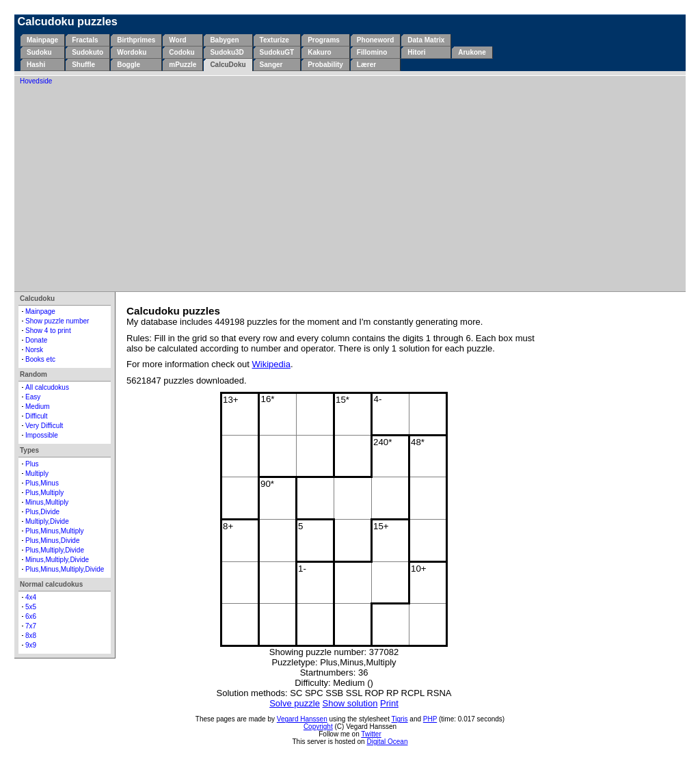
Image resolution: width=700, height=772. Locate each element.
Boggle (129, 65)
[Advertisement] (350, 187)
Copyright (318, 727)
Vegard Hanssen (302, 719)
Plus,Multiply (44, 493)
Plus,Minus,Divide (52, 541)
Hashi (36, 65)
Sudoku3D (227, 52)
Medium (38, 407)
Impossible (42, 435)
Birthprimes (136, 40)
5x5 (31, 607)
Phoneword (375, 40)
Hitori (416, 52)
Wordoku (132, 52)
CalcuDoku (228, 65)
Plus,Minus (42, 483)
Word (177, 40)
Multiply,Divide (47, 521)
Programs (324, 40)
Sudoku (39, 52)
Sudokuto (87, 52)
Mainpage (42, 40)
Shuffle (83, 65)
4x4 (31, 597)
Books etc (40, 359)
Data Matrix (426, 40)
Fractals (85, 40)
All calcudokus (47, 387)
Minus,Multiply (47, 502)
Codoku (181, 52)
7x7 (31, 626)
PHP (430, 719)
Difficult (37, 416)
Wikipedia (271, 364)
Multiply (37, 474)
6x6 (31, 616)
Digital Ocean (387, 742)
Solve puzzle (295, 703)
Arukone (472, 52)
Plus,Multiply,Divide (55, 550)
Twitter (371, 734)
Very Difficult (44, 426)
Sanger (271, 65)
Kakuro (319, 52)
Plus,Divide (42, 512)
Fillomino (372, 52)
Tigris (400, 719)
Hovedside (36, 81)
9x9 (31, 645)
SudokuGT (277, 52)
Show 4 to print (48, 331)
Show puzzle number (57, 321)
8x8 (31, 636)
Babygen (224, 40)
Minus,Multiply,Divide (57, 560)
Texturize (274, 40)
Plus (32, 464)
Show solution (350, 703)
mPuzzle (183, 65)
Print (389, 703)
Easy (33, 397)
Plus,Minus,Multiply (55, 531)
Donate (36, 340)
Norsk (34, 350)
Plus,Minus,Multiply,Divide (65, 569)
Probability (325, 65)
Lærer (366, 65)
